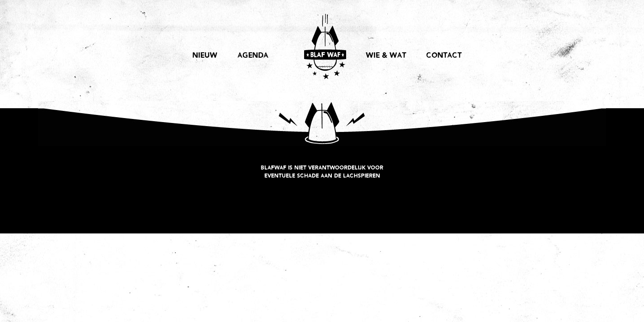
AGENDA (253, 56)
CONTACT (444, 56)
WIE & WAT (386, 56)
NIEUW (205, 56)
